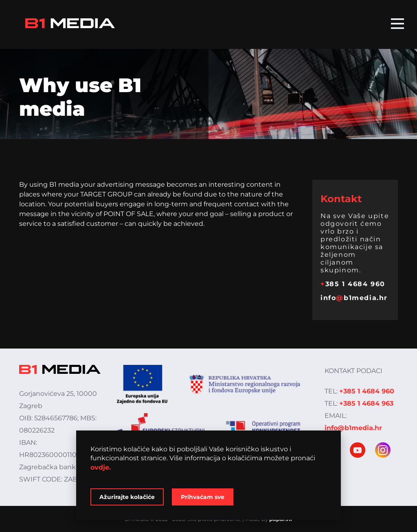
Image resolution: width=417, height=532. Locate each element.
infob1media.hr (354, 298)
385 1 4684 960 (353, 284)
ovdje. (101, 467)
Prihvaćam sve (203, 497)
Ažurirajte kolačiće (127, 497)
